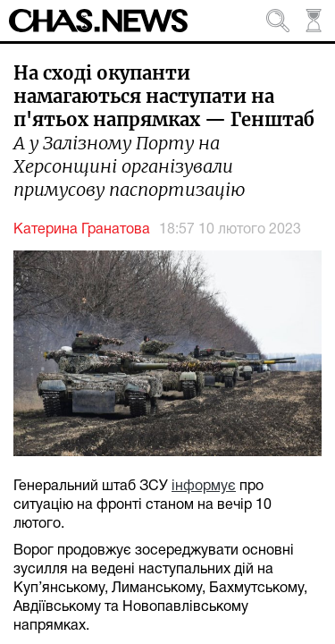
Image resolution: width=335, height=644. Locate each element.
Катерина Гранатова (82, 230)
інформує (204, 487)
